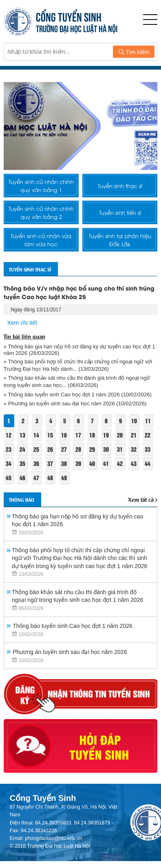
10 (134, 421)
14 (36, 435)
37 (50, 463)
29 (92, 449)
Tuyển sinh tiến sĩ (120, 212)
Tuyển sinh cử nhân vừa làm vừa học (41, 240)
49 (64, 478)
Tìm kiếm (134, 52)
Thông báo (22, 500)
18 (92, 435)
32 (134, 449)
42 (120, 463)
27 (64, 449)
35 (22, 463)
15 (50, 435)
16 (64, 435)
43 (134, 463)
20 (120, 435)
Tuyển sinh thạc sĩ (120, 186)
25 (36, 449)
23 (9, 449)
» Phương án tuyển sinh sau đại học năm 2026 (59, 403)
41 (106, 463)
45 (9, 478)
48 (50, 478)
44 (148, 463)
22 (148, 435)
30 (106, 449)
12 (9, 435)
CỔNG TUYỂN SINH (69, 16)
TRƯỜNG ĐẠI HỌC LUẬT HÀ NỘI (77, 28)
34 (9, 463)
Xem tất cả (143, 499)
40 (92, 463)
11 (148, 421)
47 (36, 478)
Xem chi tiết (22, 323)
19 (106, 435)
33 (148, 449)
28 (78, 449)
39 (78, 463)
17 (78, 435)
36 (36, 463)
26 (50, 449)
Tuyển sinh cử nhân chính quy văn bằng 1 (41, 186)
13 (22, 435)
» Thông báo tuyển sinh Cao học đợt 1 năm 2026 (62, 395)
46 (22, 478)
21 (134, 435)
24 (22, 449)
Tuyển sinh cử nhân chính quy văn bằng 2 (41, 212)
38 (64, 463)
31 (120, 449)
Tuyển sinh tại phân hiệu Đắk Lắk (120, 240)
